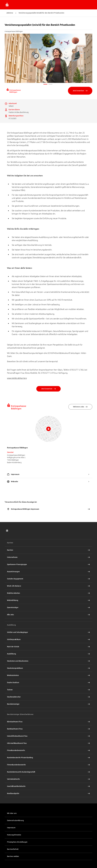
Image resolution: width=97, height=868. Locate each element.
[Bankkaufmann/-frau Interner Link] (48, 729)
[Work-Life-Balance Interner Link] (48, 586)
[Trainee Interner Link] (48, 690)
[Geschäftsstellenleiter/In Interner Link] (48, 786)
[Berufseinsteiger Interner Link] (48, 704)
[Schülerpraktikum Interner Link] (48, 639)
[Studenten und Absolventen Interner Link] (48, 661)
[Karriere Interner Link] (48, 550)
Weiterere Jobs (80, 407)
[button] (48, 842)
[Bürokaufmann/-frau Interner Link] (48, 722)
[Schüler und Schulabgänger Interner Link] (48, 632)
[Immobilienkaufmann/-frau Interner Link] (48, 736)
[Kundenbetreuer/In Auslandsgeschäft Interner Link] (48, 772)
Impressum (11, 828)
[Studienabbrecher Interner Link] (48, 697)
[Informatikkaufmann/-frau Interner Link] (48, 743)
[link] (7, 531)
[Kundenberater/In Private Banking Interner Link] (48, 758)
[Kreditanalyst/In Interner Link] (48, 793)
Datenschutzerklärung (15, 820)
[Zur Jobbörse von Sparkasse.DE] (7, 5)
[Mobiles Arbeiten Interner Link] (48, 593)
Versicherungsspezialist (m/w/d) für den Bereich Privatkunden (41, 13)
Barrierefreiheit (13, 849)
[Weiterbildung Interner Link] (48, 600)
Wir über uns (12, 813)
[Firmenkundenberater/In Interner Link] (48, 765)
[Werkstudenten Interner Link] (48, 675)
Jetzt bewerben (80, 91)
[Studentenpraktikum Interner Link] (48, 668)
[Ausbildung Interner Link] (48, 654)
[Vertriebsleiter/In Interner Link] (48, 779)
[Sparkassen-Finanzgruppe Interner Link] (48, 564)
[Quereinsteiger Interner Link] (48, 608)
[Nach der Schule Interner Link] (48, 647)
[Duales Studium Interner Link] (48, 683)
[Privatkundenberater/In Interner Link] (48, 750)
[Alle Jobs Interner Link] (48, 615)
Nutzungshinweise (14, 835)
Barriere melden (13, 856)
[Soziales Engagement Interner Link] (48, 579)
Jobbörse (10, 13)
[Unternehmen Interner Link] (48, 557)
